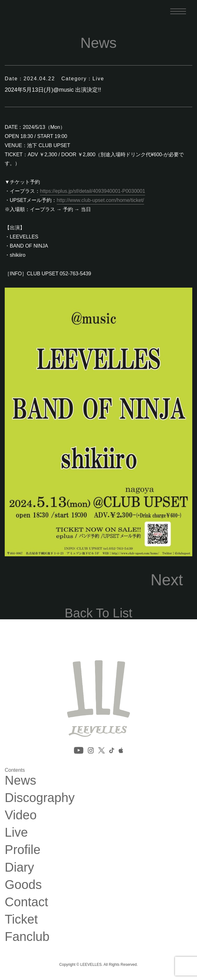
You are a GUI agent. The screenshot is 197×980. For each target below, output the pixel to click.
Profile (23, 850)
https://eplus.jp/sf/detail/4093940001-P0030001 (93, 191)
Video (21, 815)
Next (167, 580)
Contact (26, 902)
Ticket (21, 919)
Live (16, 832)
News (20, 780)
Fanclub (27, 937)
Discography (40, 798)
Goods (23, 885)
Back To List (99, 613)
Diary (19, 867)
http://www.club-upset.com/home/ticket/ (100, 200)
